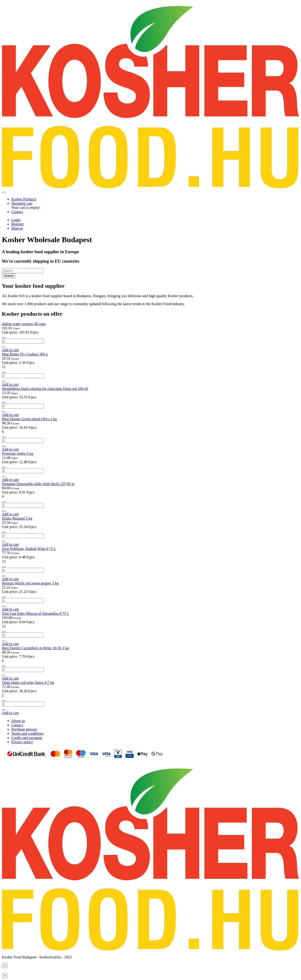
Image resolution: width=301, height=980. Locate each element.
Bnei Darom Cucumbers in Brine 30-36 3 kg (35, 648)
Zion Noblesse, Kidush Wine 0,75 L (29, 549)
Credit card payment (27, 738)
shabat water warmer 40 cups (24, 324)
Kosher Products (24, 199)
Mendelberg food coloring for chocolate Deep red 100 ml (45, 389)
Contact (17, 212)
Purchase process (24, 729)
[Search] (23, 271)
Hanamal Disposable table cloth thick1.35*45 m (38, 484)
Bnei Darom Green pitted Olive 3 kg (29, 419)
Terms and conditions (28, 733)
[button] (22, 203)
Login (16, 220)
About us (18, 721)
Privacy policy (22, 742)
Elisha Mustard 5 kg (17, 518)
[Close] (5, 966)
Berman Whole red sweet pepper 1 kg (30, 583)
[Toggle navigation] (4, 192)
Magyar (17, 228)
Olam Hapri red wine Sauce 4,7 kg (28, 682)
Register (18, 224)
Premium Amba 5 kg (18, 453)
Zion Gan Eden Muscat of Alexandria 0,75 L (36, 613)
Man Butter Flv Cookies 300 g (25, 354)
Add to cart (10, 350)
